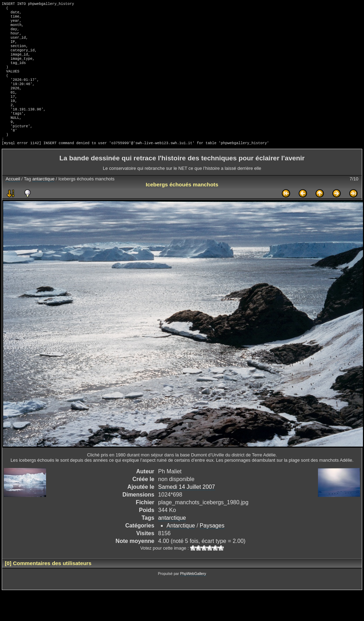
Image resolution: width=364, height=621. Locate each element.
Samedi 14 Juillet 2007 (187, 511)
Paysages (212, 549)
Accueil (13, 203)
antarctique (43, 203)
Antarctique (181, 549)
